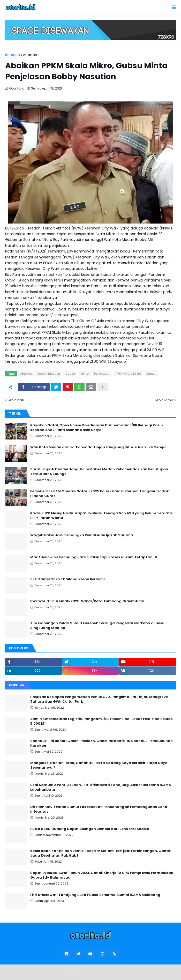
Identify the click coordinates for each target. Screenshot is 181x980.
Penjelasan (102, 374)
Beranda (13, 55)
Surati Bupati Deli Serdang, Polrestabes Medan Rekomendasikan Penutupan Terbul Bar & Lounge (99, 472)
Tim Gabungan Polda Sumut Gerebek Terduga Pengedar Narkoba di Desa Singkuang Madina (97, 626)
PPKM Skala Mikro (128, 374)
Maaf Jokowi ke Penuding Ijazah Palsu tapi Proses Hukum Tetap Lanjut (94, 557)
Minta (85, 374)
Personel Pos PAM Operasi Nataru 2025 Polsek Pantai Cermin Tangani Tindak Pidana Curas (100, 494)
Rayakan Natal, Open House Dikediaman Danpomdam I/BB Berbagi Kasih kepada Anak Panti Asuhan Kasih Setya (97, 428)
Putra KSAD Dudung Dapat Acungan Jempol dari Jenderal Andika (90, 829)
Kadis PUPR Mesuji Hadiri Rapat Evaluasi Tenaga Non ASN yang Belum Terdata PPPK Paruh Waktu (101, 516)
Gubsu (70, 374)
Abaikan (30, 55)
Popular (17, 685)
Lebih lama (164, 400)
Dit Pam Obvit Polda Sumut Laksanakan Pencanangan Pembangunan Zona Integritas (99, 809)
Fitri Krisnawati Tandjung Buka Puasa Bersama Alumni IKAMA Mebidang (95, 895)
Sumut (151, 374)
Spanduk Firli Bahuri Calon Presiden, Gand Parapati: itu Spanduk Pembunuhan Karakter (101, 743)
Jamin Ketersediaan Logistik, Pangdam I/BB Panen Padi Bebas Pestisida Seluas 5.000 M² (101, 721)
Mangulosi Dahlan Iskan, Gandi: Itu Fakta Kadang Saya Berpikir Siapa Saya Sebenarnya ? (99, 765)
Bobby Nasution (49, 374)
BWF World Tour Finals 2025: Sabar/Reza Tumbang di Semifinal (87, 601)
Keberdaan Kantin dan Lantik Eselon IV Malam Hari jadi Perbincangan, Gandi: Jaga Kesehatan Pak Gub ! (100, 853)
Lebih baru (17, 400)
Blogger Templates (100, 971)
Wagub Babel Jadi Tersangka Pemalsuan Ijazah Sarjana (82, 535)
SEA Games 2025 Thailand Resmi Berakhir (68, 579)
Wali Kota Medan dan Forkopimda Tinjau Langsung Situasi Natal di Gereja (98, 447)
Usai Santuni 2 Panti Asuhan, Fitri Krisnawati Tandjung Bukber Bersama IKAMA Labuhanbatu (101, 787)
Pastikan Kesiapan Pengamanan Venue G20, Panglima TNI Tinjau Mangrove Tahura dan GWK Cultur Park (99, 699)
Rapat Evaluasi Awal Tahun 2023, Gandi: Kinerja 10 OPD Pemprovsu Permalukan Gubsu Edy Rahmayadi (102, 875)
